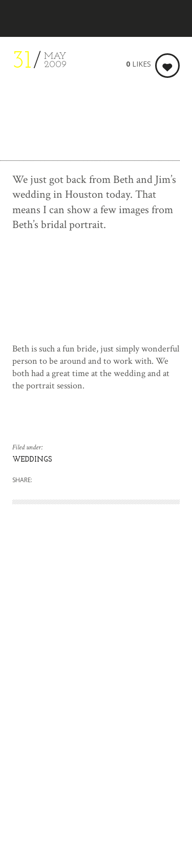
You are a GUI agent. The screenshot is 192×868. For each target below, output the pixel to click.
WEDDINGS (32, 460)
